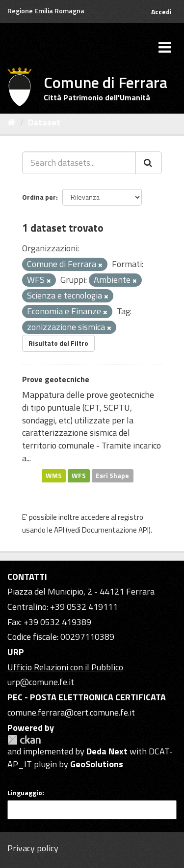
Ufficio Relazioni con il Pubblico (65, 667)
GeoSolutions (97, 764)
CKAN (24, 740)
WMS (54, 475)
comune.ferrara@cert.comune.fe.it (71, 712)
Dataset (44, 122)
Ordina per (39, 197)
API (59, 530)
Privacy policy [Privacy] (33, 848)
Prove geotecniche (56, 379)
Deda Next (107, 751)
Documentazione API (115, 530)
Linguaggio (25, 793)
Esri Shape (112, 475)
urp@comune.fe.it (41, 682)
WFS (79, 475)
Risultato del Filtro (58, 343)
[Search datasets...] (79, 163)
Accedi (161, 12)
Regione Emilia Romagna (46, 11)
